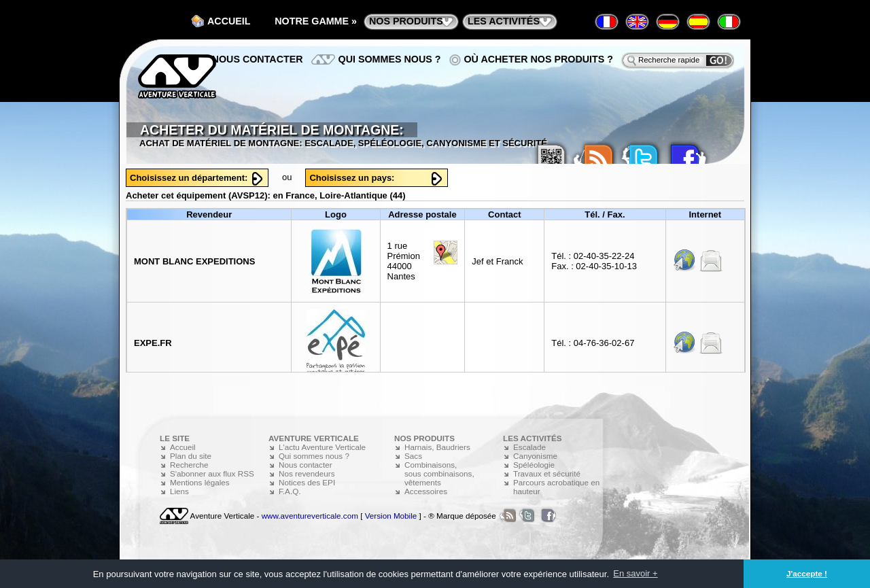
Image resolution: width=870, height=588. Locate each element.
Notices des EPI (307, 482)
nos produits (406, 21)
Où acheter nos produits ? (539, 59)
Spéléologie (534, 465)
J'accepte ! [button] (807, 573)
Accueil (229, 21)
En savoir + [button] (635, 573)
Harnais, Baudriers (437, 447)
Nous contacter (258, 59)
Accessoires (426, 491)
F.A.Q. (290, 491)
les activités (504, 21)
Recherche (189, 465)
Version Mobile (391, 516)
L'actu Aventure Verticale (322, 447)
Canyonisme (535, 456)
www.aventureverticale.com (310, 516)
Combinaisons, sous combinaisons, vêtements (439, 473)
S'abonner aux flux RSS (212, 473)
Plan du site (191, 456)
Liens (179, 491)
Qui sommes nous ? (390, 59)
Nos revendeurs (307, 473)
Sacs (413, 456)
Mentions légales (200, 482)
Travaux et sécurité (547, 473)
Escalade (529, 447)
